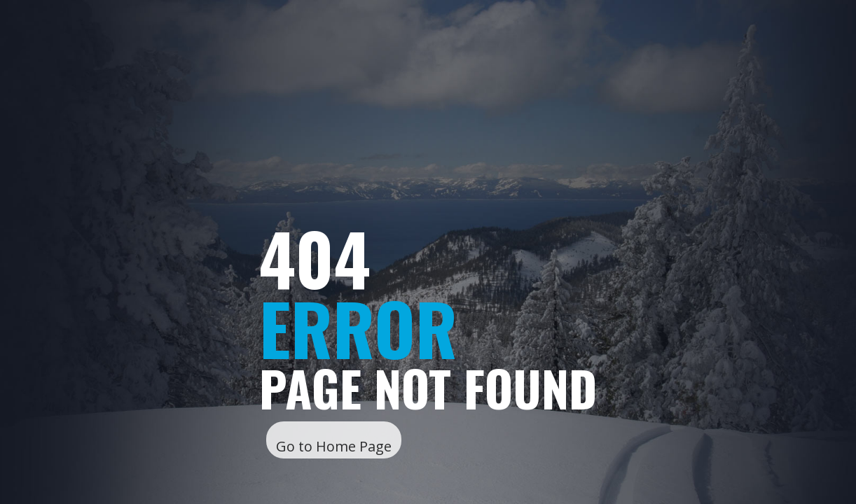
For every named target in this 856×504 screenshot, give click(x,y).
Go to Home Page (334, 446)
